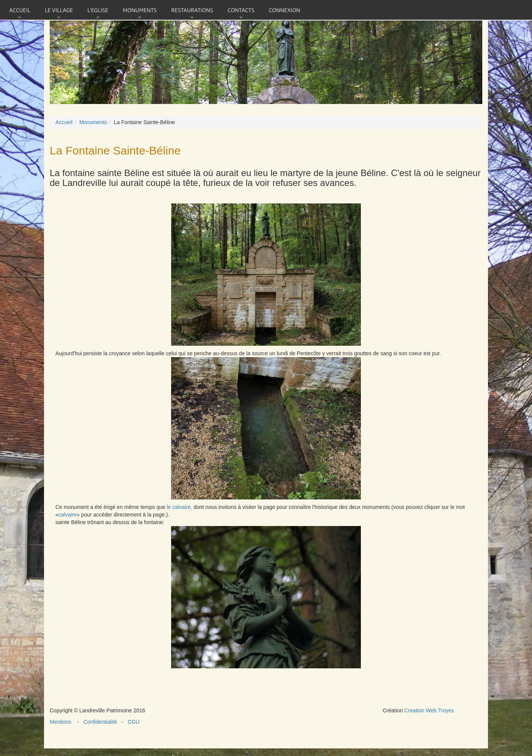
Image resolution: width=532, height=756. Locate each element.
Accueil (20, 10)
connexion (284, 10)
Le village (59, 10)
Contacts (241, 10)
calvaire (68, 515)
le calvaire (179, 507)
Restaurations (192, 10)
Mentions (63, 722)
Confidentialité (101, 722)
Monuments (140, 10)
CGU (132, 722)
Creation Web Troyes (429, 710)
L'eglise (98, 10)
